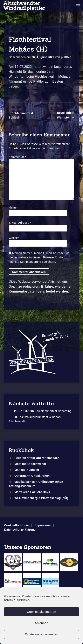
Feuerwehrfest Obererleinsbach (37, 458)
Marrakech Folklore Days (32, 492)
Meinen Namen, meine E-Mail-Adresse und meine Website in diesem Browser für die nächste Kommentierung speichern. (39, 257)
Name (14, 207)
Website (14, 238)
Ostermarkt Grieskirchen (32, 476)
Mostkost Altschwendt (30, 464)
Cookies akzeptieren (42, 612)
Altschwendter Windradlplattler (24, 6)
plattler (66, 57)
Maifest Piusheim (27, 470)
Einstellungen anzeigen (42, 634)
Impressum (43, 525)
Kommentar (17, 157)
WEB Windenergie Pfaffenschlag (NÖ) (41, 498)
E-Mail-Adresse (20, 223)
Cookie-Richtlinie (16, 525)
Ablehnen (42, 623)
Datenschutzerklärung (20, 530)
